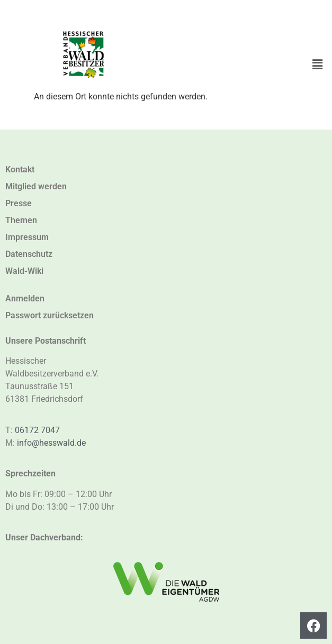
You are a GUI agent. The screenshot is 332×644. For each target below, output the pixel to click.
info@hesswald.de (51, 443)
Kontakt (20, 169)
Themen (21, 220)
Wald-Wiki (24, 271)
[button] (318, 65)
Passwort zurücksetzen (50, 315)
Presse (19, 203)
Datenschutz (29, 254)
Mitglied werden (36, 186)
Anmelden (25, 298)
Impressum (27, 237)
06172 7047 (37, 430)
